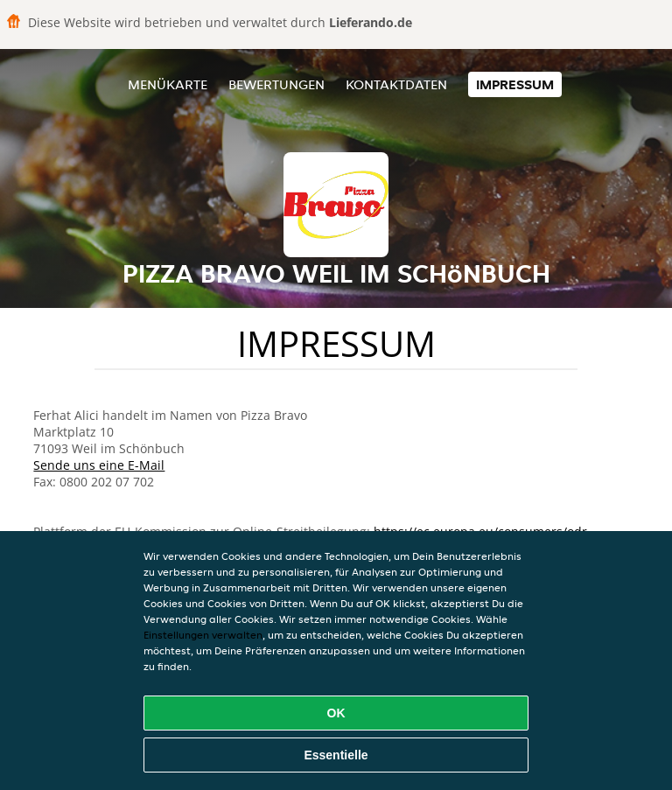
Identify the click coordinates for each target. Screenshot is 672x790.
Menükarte (168, 84)
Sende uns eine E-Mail (99, 465)
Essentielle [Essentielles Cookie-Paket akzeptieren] (336, 755)
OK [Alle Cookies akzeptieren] (336, 713)
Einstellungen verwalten (203, 635)
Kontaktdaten (396, 84)
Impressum (515, 84)
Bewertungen (276, 84)
